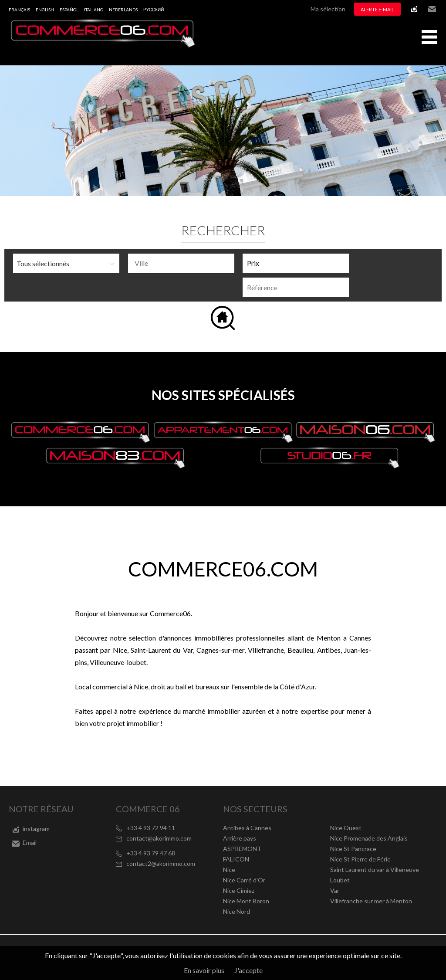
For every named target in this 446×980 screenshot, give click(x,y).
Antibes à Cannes (247, 828)
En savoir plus (204, 970)
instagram (414, 9)
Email (432, 9)
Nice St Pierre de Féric (360, 859)
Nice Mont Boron (246, 901)
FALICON (236, 859)
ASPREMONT (242, 849)
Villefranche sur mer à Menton (371, 901)
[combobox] (181, 263)
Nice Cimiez (239, 890)
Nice (229, 870)
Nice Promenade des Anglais (369, 838)
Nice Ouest (346, 828)
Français (19, 10)
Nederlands (123, 10)
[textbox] (183, 263)
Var (335, 890)
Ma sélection (328, 9)
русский (154, 10)
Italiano (94, 10)
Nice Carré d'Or (244, 880)
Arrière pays (240, 838)
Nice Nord (237, 911)
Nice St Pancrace (353, 849)
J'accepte (248, 970)
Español (69, 10)
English (45, 10)
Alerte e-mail (377, 9)
